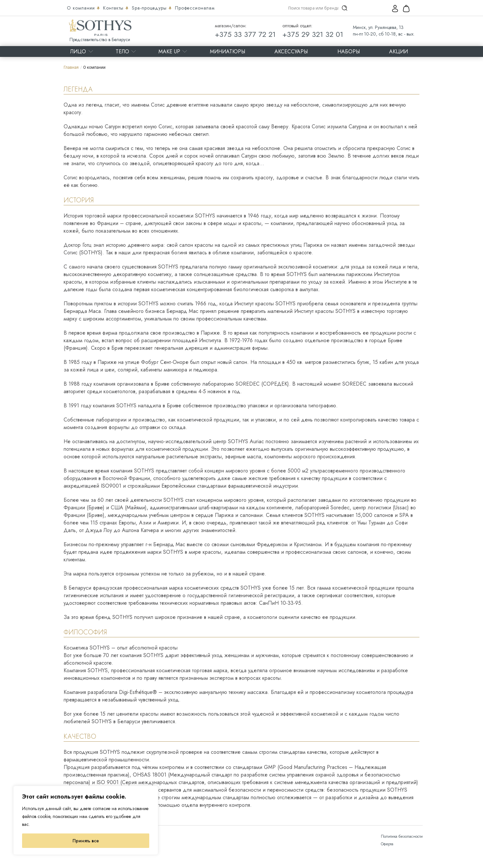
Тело (122, 51)
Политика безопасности (402, 836)
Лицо (78, 51)
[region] (86, 820)
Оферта (387, 844)
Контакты (114, 8)
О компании (82, 8)
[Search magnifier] (345, 8)
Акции (398, 51)
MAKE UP (169, 51)
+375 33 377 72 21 (245, 34)
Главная (71, 67)
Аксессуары (291, 51)
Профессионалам (195, 8)
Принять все (86, 841)
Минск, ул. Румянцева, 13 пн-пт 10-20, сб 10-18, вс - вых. (384, 31)
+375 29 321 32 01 (313, 34)
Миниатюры (227, 51)
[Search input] (313, 8)
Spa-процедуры (150, 8)
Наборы (349, 51)
